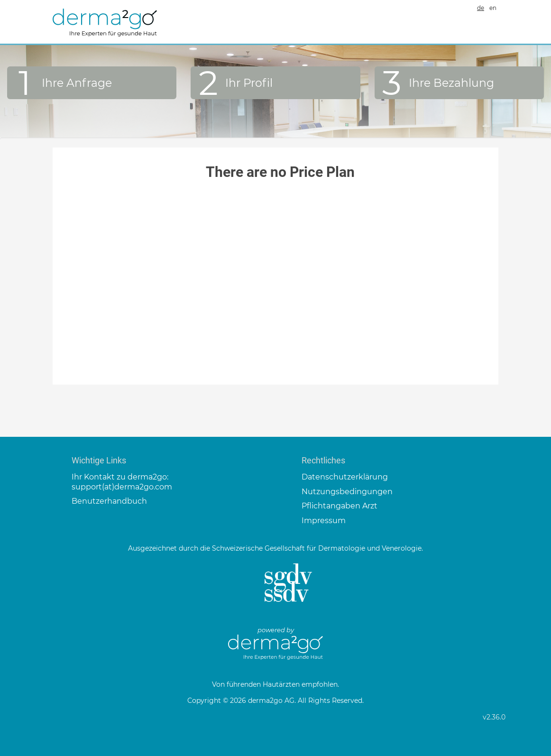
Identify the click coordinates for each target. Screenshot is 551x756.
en (493, 8)
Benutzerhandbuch (109, 501)
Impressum (324, 521)
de (481, 8)
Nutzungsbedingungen (347, 492)
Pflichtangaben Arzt (340, 506)
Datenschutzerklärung (345, 477)
